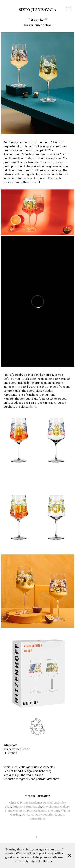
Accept (36, 861)
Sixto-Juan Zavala (38, 10)
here (33, 407)
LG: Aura (27, 815)
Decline (48, 861)
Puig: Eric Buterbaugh (27, 807)
